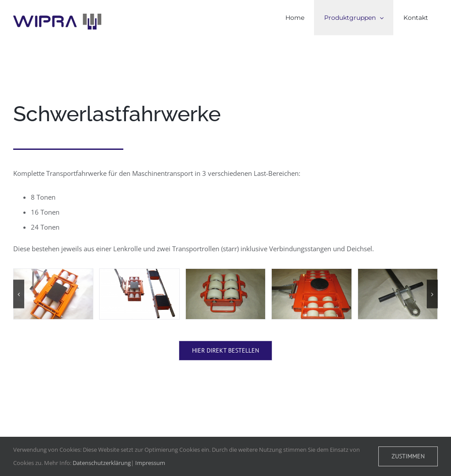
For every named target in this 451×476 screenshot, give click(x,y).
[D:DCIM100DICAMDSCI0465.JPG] (139, 294)
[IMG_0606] (311, 294)
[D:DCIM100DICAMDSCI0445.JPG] (53, 294)
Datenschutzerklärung (102, 463)
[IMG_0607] (398, 294)
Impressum (150, 463)
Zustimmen (408, 456)
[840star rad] (225, 294)
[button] (19, 294)
